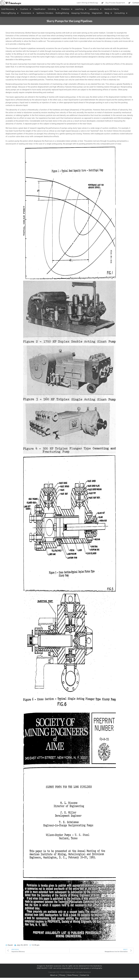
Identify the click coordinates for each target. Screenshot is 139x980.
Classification (39, 9)
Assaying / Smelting (80, 13)
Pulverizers (28, 13)
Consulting (121, 13)
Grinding (53, 9)
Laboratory (95, 9)
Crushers (26, 9)
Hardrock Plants (111, 9)
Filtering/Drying (10, 13)
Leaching (81, 9)
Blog (108, 13)
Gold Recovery (9, 9)
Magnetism (97, 13)
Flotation (67, 9)
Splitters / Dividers (45, 13)
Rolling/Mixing (62, 13)
